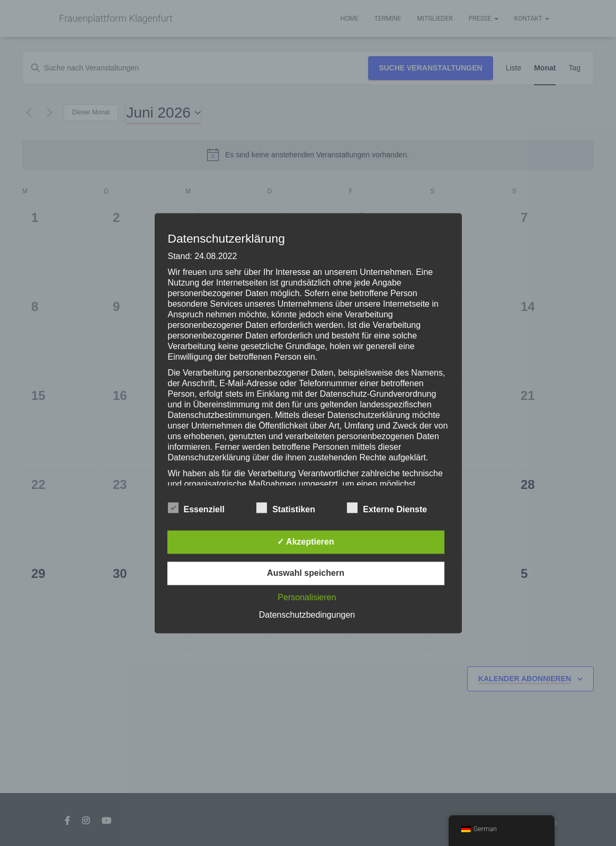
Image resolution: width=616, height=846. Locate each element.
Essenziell (196, 508)
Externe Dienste (387, 508)
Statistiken (286, 508)
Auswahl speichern (306, 573)
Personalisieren (307, 597)
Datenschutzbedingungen (307, 615)
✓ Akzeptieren (306, 542)
